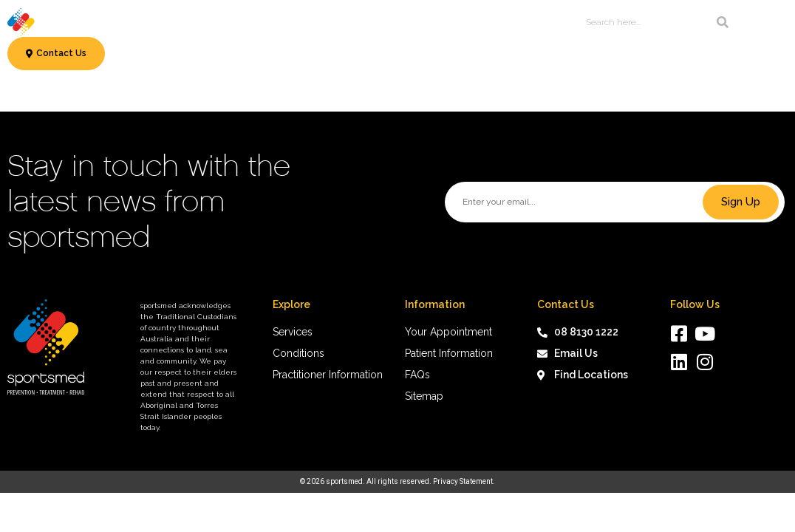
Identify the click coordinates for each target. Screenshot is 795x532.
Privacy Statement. (464, 481)
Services (160, 22)
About (524, 22)
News (482, 22)
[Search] (723, 22)
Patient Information (401, 22)
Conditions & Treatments (268, 22)
